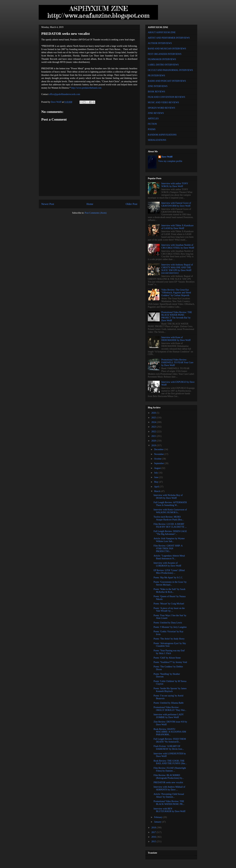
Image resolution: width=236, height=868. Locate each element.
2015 (154, 842)
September (159, 463)
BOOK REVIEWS (156, 92)
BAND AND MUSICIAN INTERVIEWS (167, 49)
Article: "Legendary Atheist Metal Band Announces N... (169, 557)
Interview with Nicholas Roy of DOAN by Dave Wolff (168, 497)
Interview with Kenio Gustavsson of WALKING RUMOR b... (170, 511)
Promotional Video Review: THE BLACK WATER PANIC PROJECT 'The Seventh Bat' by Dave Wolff (177, 316)
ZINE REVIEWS (156, 113)
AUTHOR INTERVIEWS (160, 43)
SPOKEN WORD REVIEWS (161, 108)
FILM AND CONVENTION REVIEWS (167, 97)
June (156, 477)
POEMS (152, 129)
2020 (154, 441)
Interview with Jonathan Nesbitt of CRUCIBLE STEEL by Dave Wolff (178, 246)
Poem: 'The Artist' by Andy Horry (169, 639)
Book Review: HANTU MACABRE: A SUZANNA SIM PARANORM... (170, 732)
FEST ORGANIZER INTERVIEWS (165, 54)
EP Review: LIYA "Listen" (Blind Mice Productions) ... (169, 572)
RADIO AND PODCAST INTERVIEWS (167, 81)
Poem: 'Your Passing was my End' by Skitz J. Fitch (169, 652)
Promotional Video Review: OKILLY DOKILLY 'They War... (170, 709)
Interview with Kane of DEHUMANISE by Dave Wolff (176, 339)
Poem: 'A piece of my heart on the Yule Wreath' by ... (169, 610)
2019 (154, 445)
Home (90, 204)
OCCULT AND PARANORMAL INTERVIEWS (170, 70)
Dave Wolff (167, 157)
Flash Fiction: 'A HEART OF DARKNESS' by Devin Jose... (169, 748)
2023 (154, 427)
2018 (154, 828)
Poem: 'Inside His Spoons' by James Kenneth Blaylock (170, 690)
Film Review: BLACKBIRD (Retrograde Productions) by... (169, 777)
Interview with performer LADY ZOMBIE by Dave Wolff (169, 716)
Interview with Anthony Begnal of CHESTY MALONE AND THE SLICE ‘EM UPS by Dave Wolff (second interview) (177, 269)
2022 (154, 432)
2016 (154, 837)
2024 (154, 422)
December (159, 449)
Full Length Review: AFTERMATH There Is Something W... (170, 504)
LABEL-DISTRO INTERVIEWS (163, 65)
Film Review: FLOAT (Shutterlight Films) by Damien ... (170, 769)
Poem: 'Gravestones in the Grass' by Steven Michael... (170, 583)
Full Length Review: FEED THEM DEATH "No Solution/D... (170, 740)
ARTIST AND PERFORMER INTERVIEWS (169, 38)
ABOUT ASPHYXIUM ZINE (162, 32)
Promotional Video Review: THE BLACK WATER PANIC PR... (169, 803)
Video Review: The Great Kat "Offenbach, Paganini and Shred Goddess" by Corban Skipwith (176, 293)
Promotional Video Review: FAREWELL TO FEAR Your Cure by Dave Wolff (177, 362)
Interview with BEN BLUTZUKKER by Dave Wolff (169, 810)
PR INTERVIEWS (156, 76)
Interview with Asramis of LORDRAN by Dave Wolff (167, 564)
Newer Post (48, 204)
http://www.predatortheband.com (86, 88)
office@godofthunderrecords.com (65, 94)
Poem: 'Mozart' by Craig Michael (169, 604)
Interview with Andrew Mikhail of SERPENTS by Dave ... (169, 788)
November (159, 454)
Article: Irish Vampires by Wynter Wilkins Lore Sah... (169, 540)
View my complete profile (170, 161)
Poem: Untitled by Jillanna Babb (169, 703)
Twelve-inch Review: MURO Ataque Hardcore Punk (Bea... (169, 518)
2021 (154, 436)
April (157, 487)
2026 (154, 413)
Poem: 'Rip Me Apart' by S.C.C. (168, 578)
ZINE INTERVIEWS (158, 86)
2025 (154, 418)
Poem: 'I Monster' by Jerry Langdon (170, 627)
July (156, 473)
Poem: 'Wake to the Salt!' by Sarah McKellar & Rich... (169, 591)
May (156, 482)
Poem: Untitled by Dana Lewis (168, 623)
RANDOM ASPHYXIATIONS (162, 135)
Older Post (132, 204)
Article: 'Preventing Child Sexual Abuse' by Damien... (169, 795)
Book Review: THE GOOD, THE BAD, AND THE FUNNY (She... (170, 762)
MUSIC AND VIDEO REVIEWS (163, 102)
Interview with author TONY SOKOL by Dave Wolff (175, 185)
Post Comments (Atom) (96, 213)
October (158, 459)
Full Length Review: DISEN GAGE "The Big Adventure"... (170, 533)
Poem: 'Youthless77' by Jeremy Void (170, 662)
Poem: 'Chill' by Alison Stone (167, 658)
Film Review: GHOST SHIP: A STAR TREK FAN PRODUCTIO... (168, 549)
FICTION (152, 124)
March (157, 491)
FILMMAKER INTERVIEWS (162, 59)
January (158, 822)
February (158, 817)
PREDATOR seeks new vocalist (168, 782)
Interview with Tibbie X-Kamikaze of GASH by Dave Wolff (177, 227)
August (158, 468)
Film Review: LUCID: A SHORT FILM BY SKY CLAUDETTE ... (170, 525)
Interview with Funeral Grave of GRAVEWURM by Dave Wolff (176, 204)
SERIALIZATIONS (157, 140)
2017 (154, 832)
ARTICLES (153, 119)
